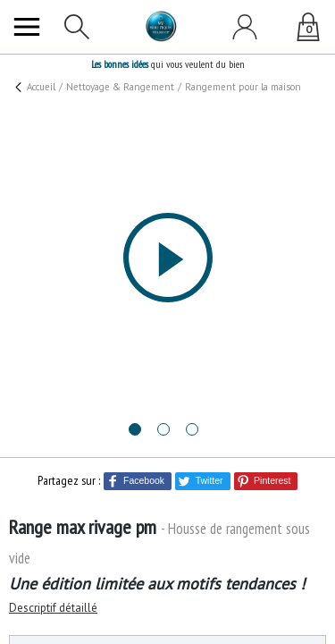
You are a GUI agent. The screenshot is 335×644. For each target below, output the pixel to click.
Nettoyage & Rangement (116, 86)
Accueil (42, 86)
